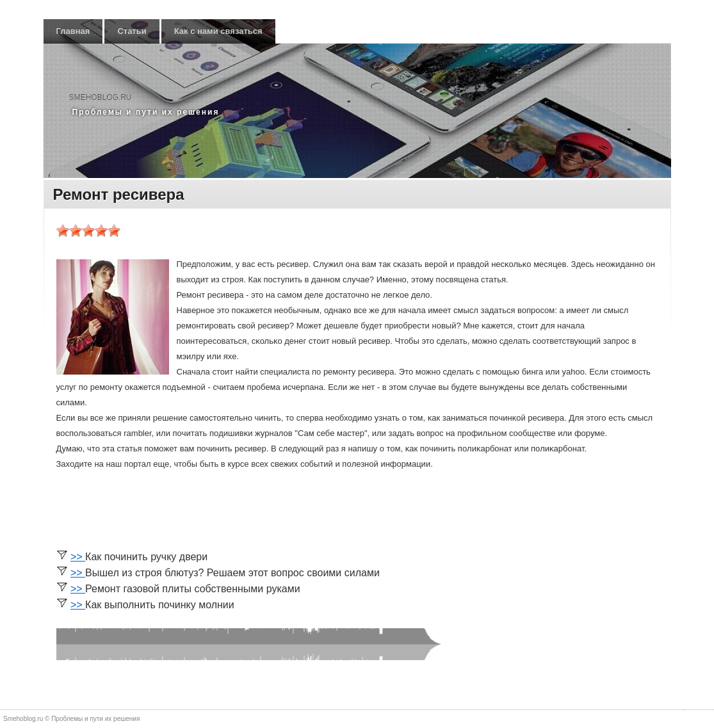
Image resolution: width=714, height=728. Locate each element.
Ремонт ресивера (119, 194)
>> (78, 557)
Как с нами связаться (218, 31)
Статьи (132, 31)
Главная (73, 31)
